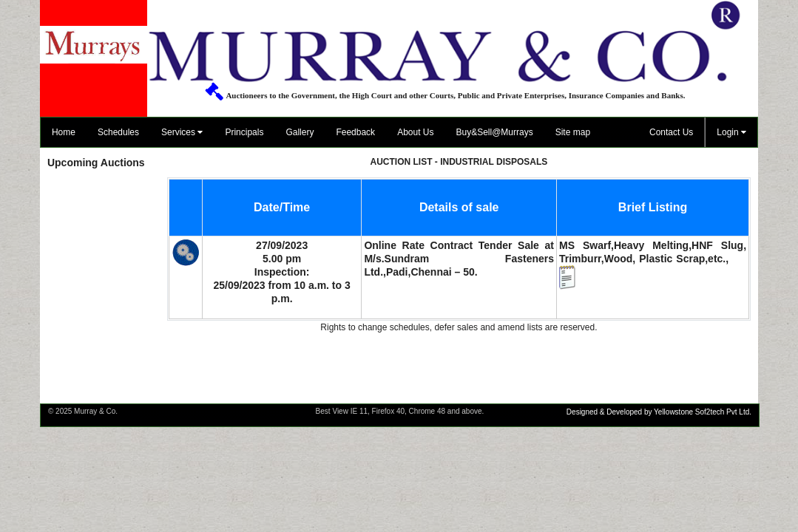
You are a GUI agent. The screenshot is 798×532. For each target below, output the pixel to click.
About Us (415, 132)
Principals (244, 132)
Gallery (300, 132)
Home (64, 132)
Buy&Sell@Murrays (494, 132)
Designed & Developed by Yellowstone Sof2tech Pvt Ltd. (659, 412)
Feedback (355, 132)
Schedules (118, 132)
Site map (573, 132)
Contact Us (671, 132)
